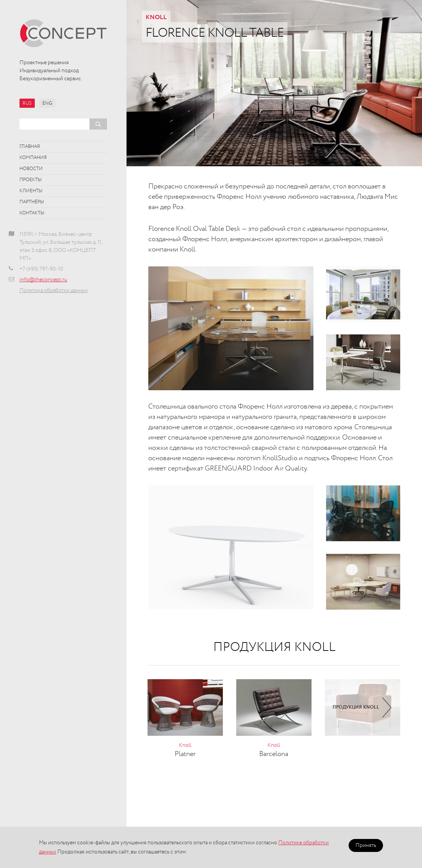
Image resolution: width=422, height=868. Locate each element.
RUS (27, 104)
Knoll (156, 18)
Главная (30, 147)
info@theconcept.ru (43, 280)
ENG (47, 104)
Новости (31, 169)
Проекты (31, 180)
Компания (33, 158)
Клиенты (31, 191)
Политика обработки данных (54, 290)
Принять (366, 845)
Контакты (32, 213)
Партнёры (32, 202)
